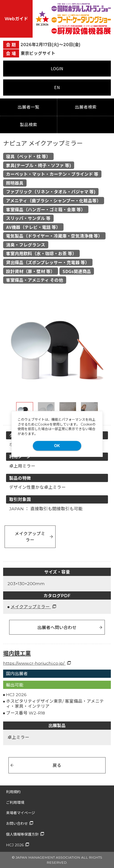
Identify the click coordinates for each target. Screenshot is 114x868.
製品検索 (28, 125)
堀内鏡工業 (17, 653)
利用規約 (13, 792)
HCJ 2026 (15, 845)
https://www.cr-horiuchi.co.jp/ (34, 663)
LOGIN (57, 68)
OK (57, 446)
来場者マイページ (21, 813)
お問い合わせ (17, 823)
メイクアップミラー (30, 536)
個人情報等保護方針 (22, 834)
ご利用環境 (15, 802)
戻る (57, 765)
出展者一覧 (28, 107)
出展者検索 (86, 107)
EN (57, 87)
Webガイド (16, 19)
